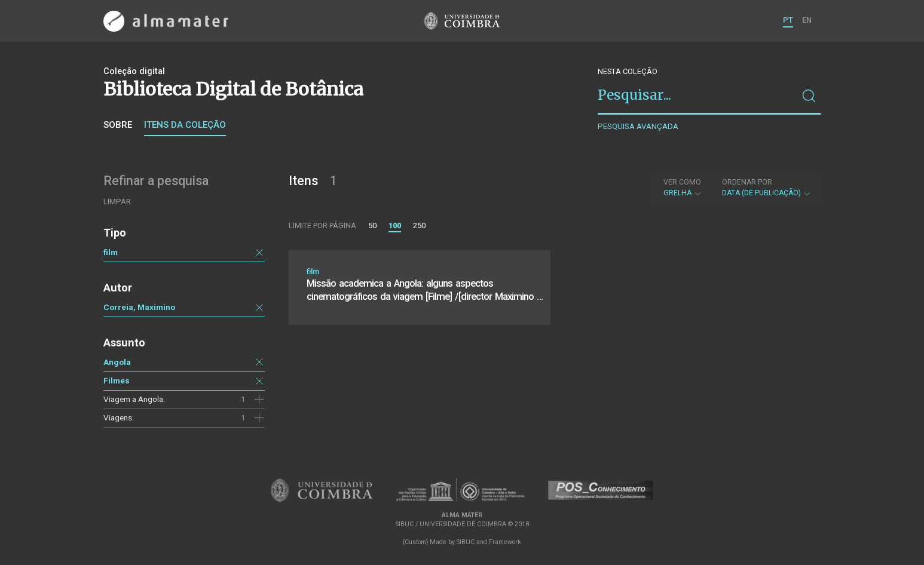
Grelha (683, 188)
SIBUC (466, 542)
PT (788, 20)
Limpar (117, 202)
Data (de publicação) (767, 188)
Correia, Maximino (139, 307)
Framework (505, 542)
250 (419, 225)
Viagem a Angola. (134, 399)
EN (807, 20)
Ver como (682, 182)
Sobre (118, 125)
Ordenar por (747, 182)
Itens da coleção (185, 125)
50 (372, 225)
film (111, 252)
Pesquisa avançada (638, 126)
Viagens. (119, 417)
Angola (117, 362)
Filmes (117, 380)
